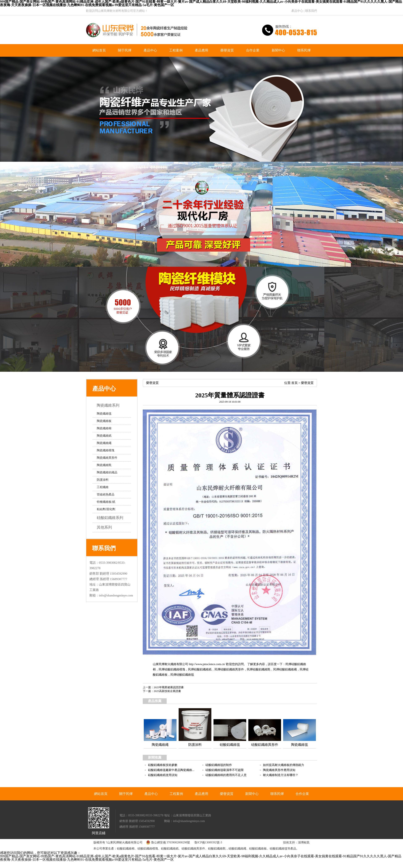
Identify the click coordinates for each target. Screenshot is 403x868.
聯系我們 (311, 11)
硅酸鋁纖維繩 (288, 669)
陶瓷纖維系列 (111, 405)
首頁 (294, 383)
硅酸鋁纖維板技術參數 (163, 765)
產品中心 (297, 11)
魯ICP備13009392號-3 (208, 842)
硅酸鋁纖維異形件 (232, 669)
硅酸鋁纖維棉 (126, 849)
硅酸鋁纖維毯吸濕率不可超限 (225, 770)
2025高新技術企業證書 (167, 691)
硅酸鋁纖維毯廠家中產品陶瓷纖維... (171, 770)
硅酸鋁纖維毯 (185, 675)
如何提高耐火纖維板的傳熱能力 (284, 765)
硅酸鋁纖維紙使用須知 (163, 775)
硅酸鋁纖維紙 (203, 669)
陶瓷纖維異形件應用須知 (279, 770)
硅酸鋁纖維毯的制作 (219, 765)
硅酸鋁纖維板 (258, 849)
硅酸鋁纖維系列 (113, 518)
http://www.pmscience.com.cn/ (207, 664)
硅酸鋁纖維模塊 (175, 669)
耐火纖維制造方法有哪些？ (281, 775)
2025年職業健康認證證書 (169, 687)
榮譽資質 (307, 383)
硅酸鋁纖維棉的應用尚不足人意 (226, 775)
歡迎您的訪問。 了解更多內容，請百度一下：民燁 (258, 664)
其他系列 (107, 527)
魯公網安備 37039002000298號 (167, 842)
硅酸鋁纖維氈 (262, 669)
